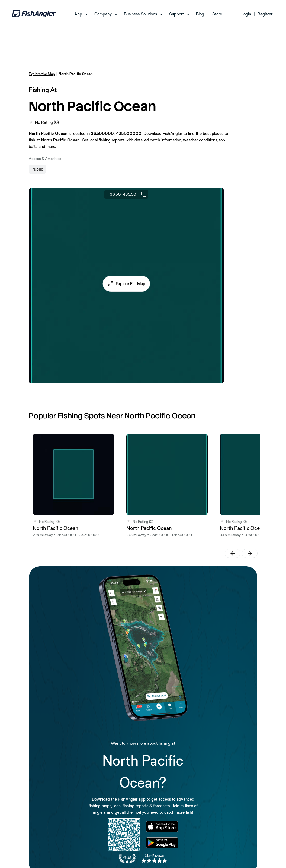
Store (217, 14)
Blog (200, 14)
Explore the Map (42, 74)
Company (103, 14)
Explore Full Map (131, 284)
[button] (126, 284)
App (78, 14)
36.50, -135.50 (128, 194)
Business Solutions (140, 14)
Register (265, 14)
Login (246, 14)
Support (176, 14)
